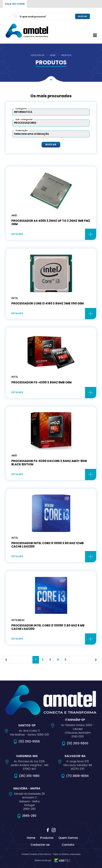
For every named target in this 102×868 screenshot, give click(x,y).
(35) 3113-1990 (29, 776)
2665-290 (29, 816)
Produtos (47, 838)
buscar (83, 16)
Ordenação (22, 131)
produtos (66, 55)
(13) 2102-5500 (77, 743)
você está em (37, 55)
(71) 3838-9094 (77, 776)
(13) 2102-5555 (29, 741)
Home (31, 838)
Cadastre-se (40, 845)
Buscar (51, 144)
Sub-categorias (24, 119)
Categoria (21, 109)
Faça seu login (15, 4)
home (53, 55)
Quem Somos (68, 838)
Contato (68, 845)
